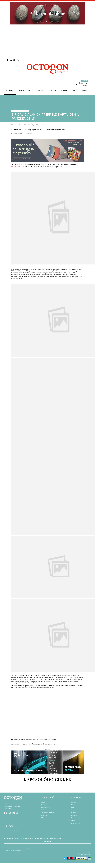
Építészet (10, 91)
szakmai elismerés (44, 739)
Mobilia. (85, 91)
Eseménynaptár (76, 818)
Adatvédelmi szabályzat (48, 813)
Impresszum (45, 815)
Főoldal (13, 125)
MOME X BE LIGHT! (77, 823)
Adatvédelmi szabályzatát (54, 838)
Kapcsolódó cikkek (48, 780)
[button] (76, 85)
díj (50, 739)
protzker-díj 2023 (17, 739)
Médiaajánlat (84, 83)
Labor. (75, 91)
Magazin (53, 91)
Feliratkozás (47, 842)
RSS (42, 818)
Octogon (20, 133)
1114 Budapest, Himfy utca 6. (12, 806)
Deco (30, 91)
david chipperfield (27, 739)
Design (21, 91)
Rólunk (43, 802)
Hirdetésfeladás (46, 807)
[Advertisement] (47, 40)
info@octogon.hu (9, 808)
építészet (36, 739)
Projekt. (64, 91)
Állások (85, 86)
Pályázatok (74, 815)
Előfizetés (85, 81)
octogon (54, 739)
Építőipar (41, 91)
